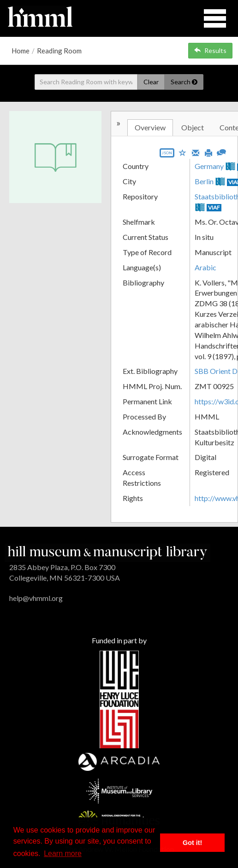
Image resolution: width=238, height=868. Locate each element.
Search (184, 82)
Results (210, 50)
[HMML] (107, 552)
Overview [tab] (150, 127)
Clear (151, 82)
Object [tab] (193, 127)
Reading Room (59, 51)
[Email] (196, 152)
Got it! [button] (192, 843)
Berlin (204, 181)
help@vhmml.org (36, 598)
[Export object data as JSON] (167, 155)
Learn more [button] (63, 853)
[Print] (208, 152)
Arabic (205, 267)
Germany (209, 166)
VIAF (214, 207)
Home (21, 51)
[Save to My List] (183, 152)
